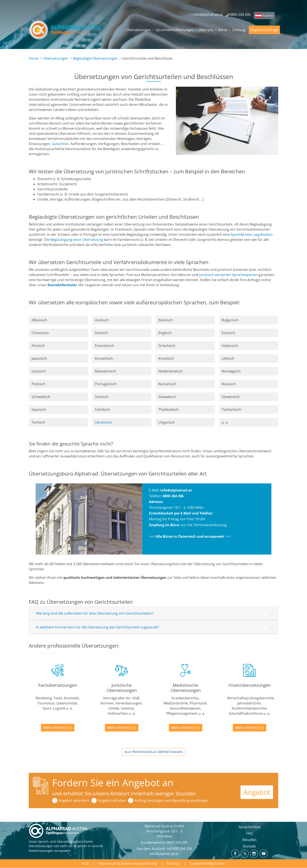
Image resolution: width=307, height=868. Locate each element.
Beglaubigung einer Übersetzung (77, 240)
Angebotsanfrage (264, 30)
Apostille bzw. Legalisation (252, 234)
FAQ (249, 833)
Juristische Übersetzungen (122, 688)
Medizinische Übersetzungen (186, 688)
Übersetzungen (138, 30)
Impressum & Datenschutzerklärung (128, 864)
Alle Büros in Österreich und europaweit (190, 536)
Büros (223, 30)
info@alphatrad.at (176, 490)
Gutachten (60, 144)
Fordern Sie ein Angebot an (113, 782)
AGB (85, 864)
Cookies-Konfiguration (207, 864)
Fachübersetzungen (58, 685)
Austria (268, 15)
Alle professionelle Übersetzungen (153, 752)
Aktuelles (249, 840)
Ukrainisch (103, 422)
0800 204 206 (177, 842)
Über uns (206, 30)
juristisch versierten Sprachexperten (228, 275)
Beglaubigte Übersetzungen (95, 58)
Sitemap (173, 864)
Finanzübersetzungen (250, 685)
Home (34, 58)
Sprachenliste (250, 827)
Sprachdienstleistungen (175, 30)
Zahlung (239, 30)
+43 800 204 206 (179, 849)
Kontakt (250, 846)
